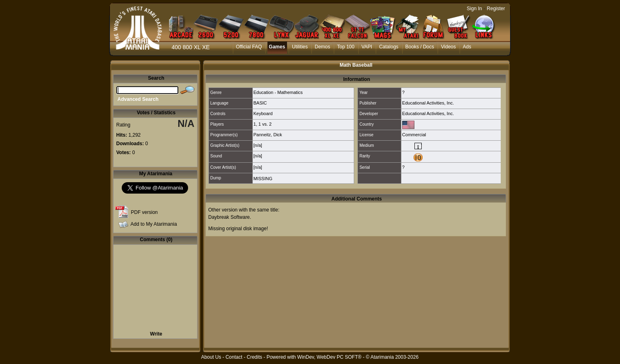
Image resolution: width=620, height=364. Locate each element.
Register (496, 9)
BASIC (260, 103)
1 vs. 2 (265, 124)
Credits (254, 357)
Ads (467, 47)
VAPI (367, 47)
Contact (234, 357)
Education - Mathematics (278, 92)
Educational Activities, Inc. (428, 103)
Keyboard (263, 113)
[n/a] (258, 145)
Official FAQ (249, 47)
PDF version (145, 212)
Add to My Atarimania (154, 224)
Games (277, 47)
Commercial (414, 135)
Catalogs (389, 47)
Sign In (474, 9)
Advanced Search (138, 99)
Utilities (300, 47)
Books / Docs (420, 47)
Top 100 (346, 47)
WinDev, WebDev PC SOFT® (329, 357)
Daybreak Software (229, 217)
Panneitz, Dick (268, 135)
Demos (322, 47)
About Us (211, 357)
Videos (448, 47)
